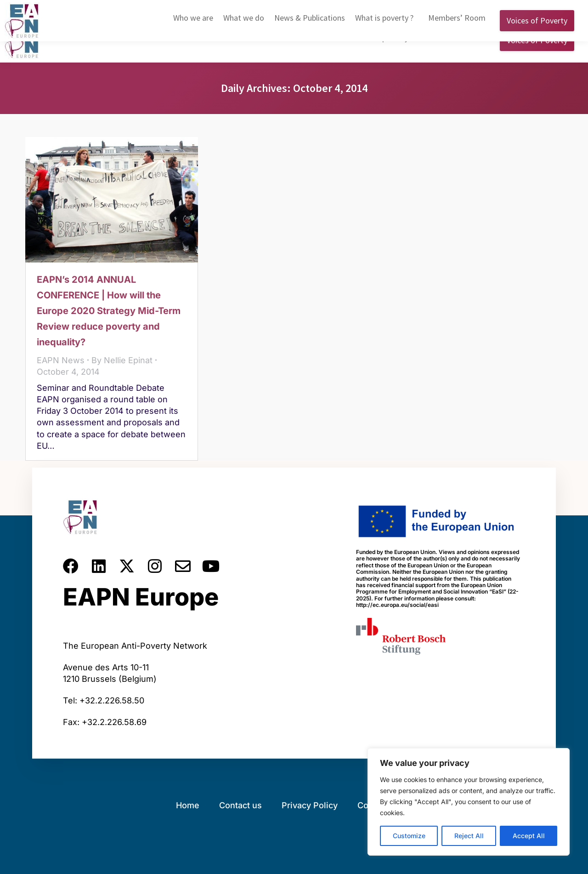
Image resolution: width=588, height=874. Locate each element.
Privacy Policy (310, 805)
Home (188, 805)
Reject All (469, 836)
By (122, 360)
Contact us (240, 805)
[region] (469, 802)
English (426, 9)
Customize (409, 836)
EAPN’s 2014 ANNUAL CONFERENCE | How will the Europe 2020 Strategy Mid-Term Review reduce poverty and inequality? (109, 311)
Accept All (529, 836)
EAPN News (61, 360)
